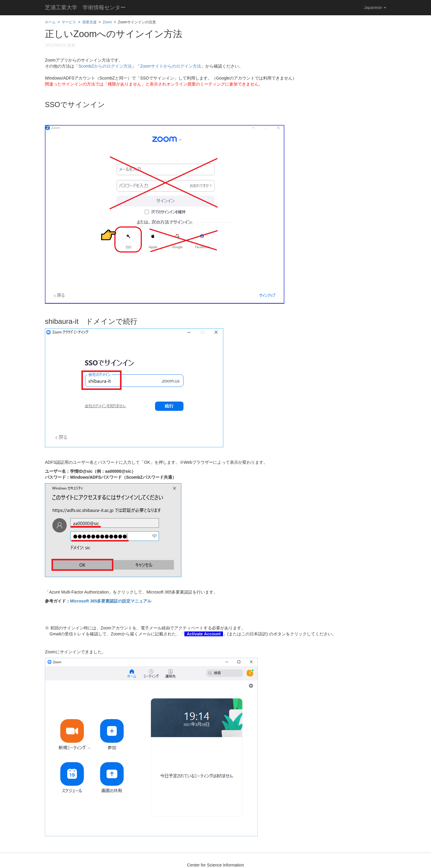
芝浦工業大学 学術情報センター (85, 7)
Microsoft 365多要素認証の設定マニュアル (111, 601)
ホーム (50, 22)
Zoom (107, 22)
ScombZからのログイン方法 (105, 66)
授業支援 (89, 22)
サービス (69, 22)
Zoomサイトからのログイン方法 (171, 66)
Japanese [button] (375, 7)
